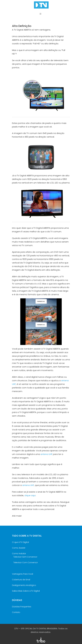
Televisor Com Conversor (26, 562)
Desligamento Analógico (24, 585)
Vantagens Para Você (23, 574)
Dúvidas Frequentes (22, 607)
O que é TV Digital (20, 542)
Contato (16, 612)
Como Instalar (19, 554)
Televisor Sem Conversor (25, 557)
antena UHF (46, 454)
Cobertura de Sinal (21, 580)
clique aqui (30, 495)
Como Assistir (19, 548)
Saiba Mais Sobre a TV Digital (26, 591)
